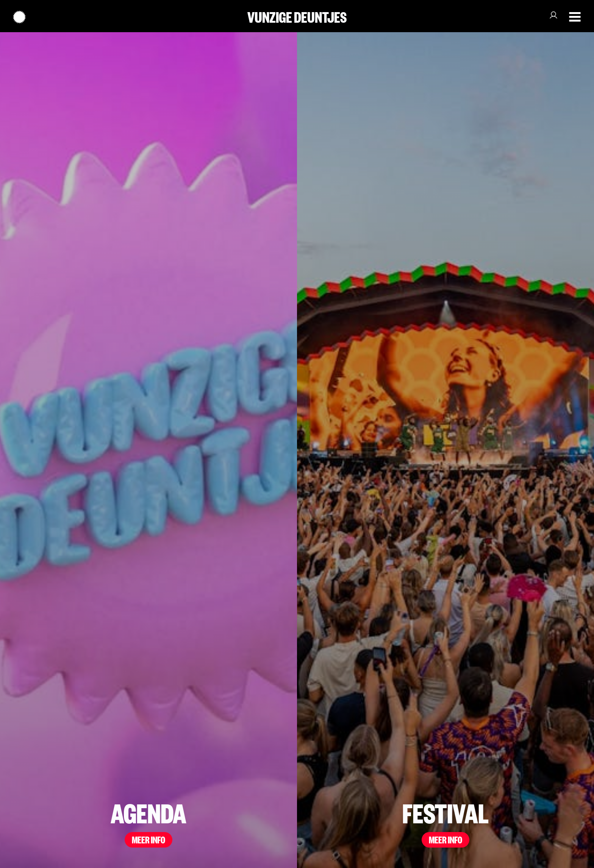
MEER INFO (148, 839)
